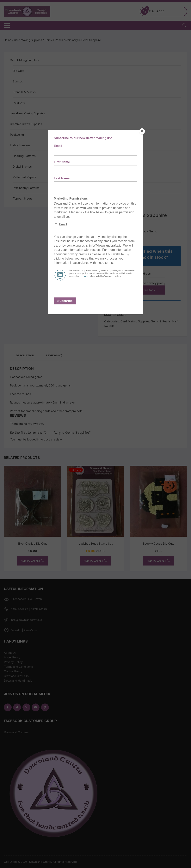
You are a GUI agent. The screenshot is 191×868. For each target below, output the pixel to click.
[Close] (142, 131)
